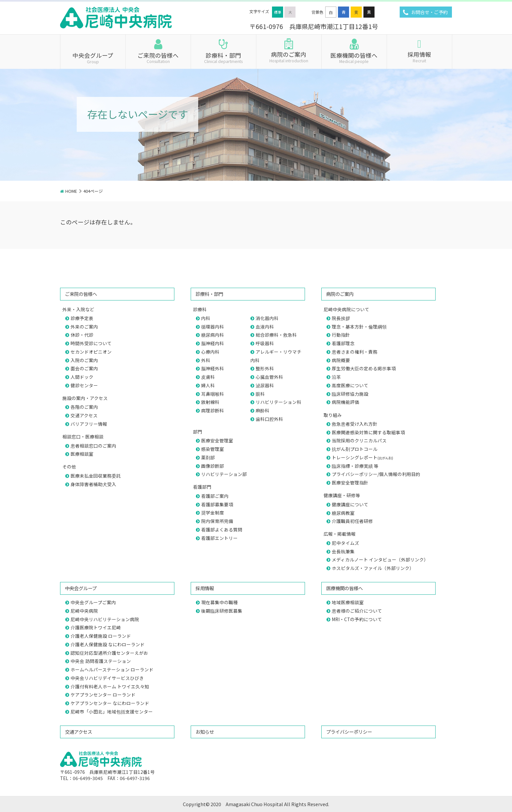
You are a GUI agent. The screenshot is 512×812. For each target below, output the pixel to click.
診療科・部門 (224, 57)
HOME (71, 191)
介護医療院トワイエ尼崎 (96, 627)
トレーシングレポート (362, 457)
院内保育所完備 (217, 521)
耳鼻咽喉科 (213, 394)
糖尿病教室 (343, 513)
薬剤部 (208, 457)
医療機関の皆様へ (354, 57)
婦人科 (208, 385)
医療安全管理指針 (350, 483)
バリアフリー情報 (89, 424)
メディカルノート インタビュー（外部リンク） (380, 559)
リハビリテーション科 (279, 402)
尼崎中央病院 (84, 611)
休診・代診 (82, 335)
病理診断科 (213, 410)
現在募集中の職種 (219, 602)
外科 (206, 360)
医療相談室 (82, 454)
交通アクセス (84, 415)
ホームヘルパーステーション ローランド (112, 669)
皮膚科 (208, 377)
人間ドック (82, 377)
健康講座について (350, 504)
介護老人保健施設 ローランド (101, 636)
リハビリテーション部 (224, 474)
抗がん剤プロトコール (355, 449)
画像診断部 (213, 466)
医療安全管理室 (217, 440)
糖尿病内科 (213, 335)
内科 (206, 318)
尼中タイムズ (345, 543)
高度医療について (350, 385)
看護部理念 (343, 343)
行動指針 (341, 335)
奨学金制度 (213, 513)
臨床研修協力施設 (350, 394)
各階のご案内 (84, 407)
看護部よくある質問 (222, 529)
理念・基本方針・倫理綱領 (359, 327)
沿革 (336, 377)
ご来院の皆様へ (158, 57)
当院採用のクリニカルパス (359, 440)
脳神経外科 (213, 368)
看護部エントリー (219, 538)
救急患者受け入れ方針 (355, 424)
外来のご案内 (84, 327)
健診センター (84, 385)
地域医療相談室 (348, 602)
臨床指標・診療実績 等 (355, 466)
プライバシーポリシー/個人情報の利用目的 (376, 474)
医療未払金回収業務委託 (96, 476)
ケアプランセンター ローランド (103, 695)
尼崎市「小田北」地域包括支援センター (112, 712)
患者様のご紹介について (357, 611)
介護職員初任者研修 (352, 521)
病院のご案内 (289, 56)
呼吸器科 (265, 343)
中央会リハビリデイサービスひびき (107, 678)
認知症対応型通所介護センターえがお (109, 653)
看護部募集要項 (217, 504)
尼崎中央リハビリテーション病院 (105, 619)
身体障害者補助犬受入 (93, 484)
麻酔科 (263, 410)
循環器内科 (213, 327)
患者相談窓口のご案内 (93, 446)
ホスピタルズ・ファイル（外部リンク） (373, 568)
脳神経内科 (213, 343)
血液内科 (265, 327)
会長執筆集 (343, 551)
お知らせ (205, 732)
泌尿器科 (265, 385)
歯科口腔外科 (269, 419)
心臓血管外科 (269, 377)
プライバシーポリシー (349, 732)
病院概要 (341, 360)
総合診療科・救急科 (276, 335)
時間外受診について (91, 343)
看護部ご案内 (215, 496)
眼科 (260, 394)
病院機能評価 (345, 402)
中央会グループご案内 (93, 602)
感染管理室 (213, 449)
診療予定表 (82, 318)
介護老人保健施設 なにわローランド (108, 644)
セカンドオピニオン (91, 352)
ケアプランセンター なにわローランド (110, 703)
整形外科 (265, 368)
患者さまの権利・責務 (355, 352)
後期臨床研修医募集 (222, 611)
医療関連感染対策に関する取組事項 (368, 432)
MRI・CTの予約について (357, 619)
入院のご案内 (84, 360)
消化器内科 (267, 318)
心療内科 (210, 352)
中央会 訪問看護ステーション (101, 661)
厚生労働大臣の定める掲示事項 (364, 368)
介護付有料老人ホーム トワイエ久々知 (110, 686)
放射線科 (210, 402)
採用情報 (419, 56)
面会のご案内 (84, 368)
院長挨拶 (341, 318)
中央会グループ (93, 57)
